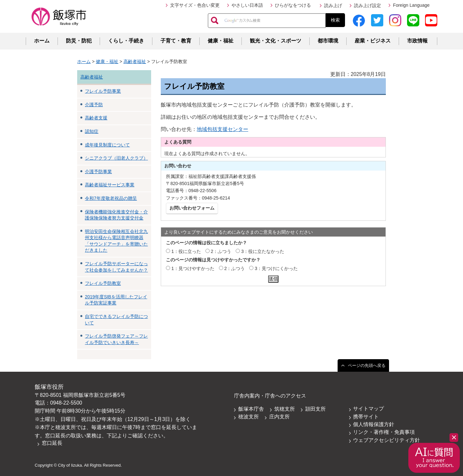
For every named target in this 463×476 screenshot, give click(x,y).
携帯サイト (366, 417)
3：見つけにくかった (276, 268)
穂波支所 (249, 417)
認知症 (92, 131)
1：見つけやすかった (193, 268)
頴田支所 (315, 409)
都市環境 (328, 41)
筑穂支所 (285, 409)
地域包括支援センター (222, 129)
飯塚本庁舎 (251, 409)
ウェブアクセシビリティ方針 (386, 440)
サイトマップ (368, 409)
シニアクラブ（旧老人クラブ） (116, 158)
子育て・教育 (176, 41)
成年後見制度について (107, 145)
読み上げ (333, 5)
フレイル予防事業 (103, 91)
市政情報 (417, 41)
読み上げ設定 (368, 5)
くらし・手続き (126, 41)
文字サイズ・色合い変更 (195, 5)
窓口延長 (52, 443)
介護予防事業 (98, 172)
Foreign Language (411, 5)
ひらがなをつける (293, 5)
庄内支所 (279, 417)
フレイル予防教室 (103, 283)
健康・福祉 (221, 41)
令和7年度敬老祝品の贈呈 (111, 198)
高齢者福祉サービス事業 (110, 185)
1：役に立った (186, 251)
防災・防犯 (79, 41)
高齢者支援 (96, 118)
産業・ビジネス (373, 41)
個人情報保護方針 (374, 424)
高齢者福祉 (135, 61)
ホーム (42, 41)
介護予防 (94, 105)
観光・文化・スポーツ (276, 41)
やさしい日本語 (247, 5)
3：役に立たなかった (263, 251)
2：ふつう (221, 251)
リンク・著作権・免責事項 (384, 432)
